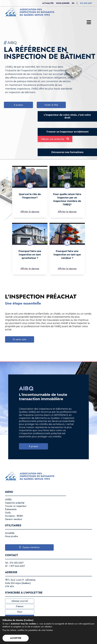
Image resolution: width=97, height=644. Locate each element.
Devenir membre (13, 519)
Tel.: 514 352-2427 (14, 563)
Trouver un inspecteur (16, 506)
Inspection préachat (15, 503)
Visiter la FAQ (51, 105)
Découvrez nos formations (67, 152)
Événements (11, 509)
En (73, 3)
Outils (8, 513)
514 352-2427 (86, 3)
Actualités (48, 3)
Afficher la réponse (30, 212)
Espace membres (31, 547)
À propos (18, 105)
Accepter (16, 638)
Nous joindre (63, 3)
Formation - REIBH (14, 516)
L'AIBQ (8, 499)
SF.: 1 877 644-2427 (15, 566)
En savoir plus (20, 339)
